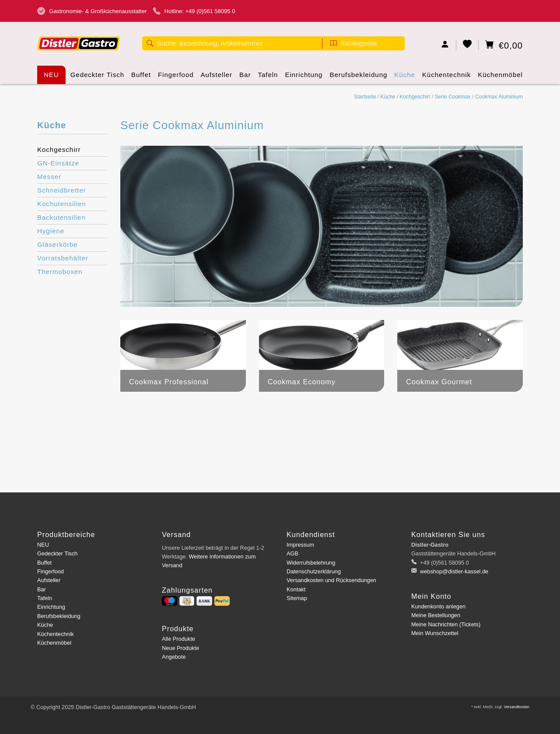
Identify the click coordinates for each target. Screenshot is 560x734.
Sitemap (297, 598)
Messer (49, 177)
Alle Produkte (178, 639)
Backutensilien (61, 217)
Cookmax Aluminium (499, 97)
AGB (292, 553)
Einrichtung (304, 77)
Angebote (174, 657)
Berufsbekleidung (358, 77)
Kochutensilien (62, 204)
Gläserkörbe (58, 244)
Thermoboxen (60, 272)
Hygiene (51, 231)
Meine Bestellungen (436, 615)
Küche (405, 77)
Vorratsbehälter (63, 258)
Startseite (365, 97)
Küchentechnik (446, 77)
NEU (51, 75)
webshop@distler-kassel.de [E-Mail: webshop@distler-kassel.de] (454, 571)
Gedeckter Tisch (97, 77)
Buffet (141, 77)
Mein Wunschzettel (435, 633)
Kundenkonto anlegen (438, 606)
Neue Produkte (180, 648)
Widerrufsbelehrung (311, 563)
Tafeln (268, 77)
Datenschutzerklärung (314, 571)
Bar (245, 77)
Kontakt (296, 589)
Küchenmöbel (500, 77)
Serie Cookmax (453, 97)
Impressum (300, 545)
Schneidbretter (62, 190)
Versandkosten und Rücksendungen (331, 580)
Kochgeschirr (415, 97)
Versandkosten (516, 707)
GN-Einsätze (58, 163)
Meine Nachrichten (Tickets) (446, 624)
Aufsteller (217, 77)
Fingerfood (176, 77)
